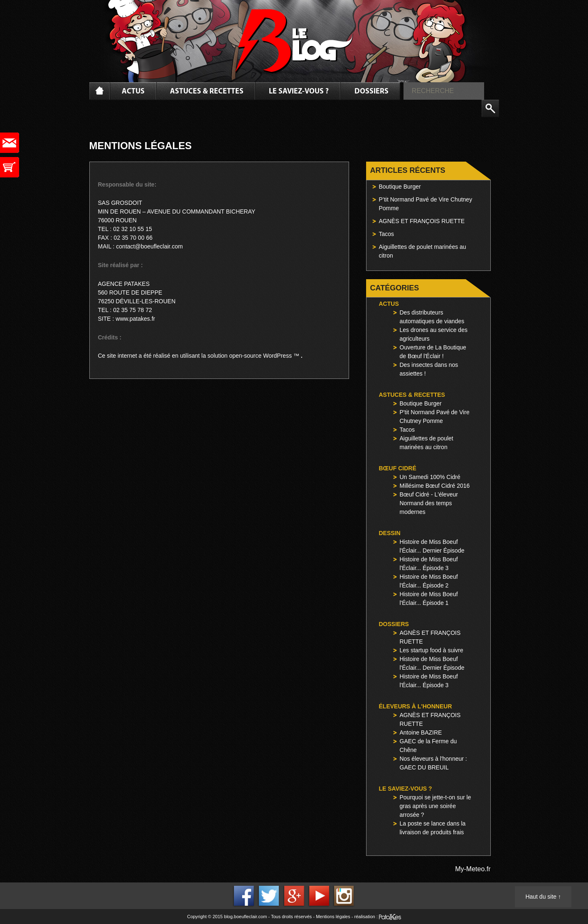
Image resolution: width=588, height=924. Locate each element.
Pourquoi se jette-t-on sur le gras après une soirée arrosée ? (435, 806)
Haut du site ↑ (543, 897)
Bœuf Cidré (398, 468)
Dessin (390, 533)
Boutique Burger (400, 187)
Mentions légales (333, 917)
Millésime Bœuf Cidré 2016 (435, 486)
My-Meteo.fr (473, 869)
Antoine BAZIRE (421, 732)
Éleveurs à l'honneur (416, 706)
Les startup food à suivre (432, 650)
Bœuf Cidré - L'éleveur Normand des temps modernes (429, 503)
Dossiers (371, 92)
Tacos (387, 234)
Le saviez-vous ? (299, 92)
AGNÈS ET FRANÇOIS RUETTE (422, 221)
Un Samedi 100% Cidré (430, 477)
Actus (133, 92)
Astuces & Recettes (207, 92)
